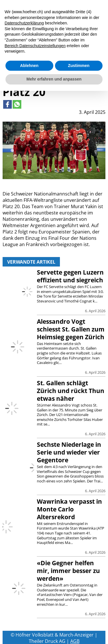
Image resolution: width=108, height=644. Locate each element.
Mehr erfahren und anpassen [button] (54, 79)
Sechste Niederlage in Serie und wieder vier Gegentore (69, 452)
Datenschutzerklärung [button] (24, 23)
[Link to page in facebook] (7, 104)
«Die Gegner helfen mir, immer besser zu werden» (68, 571)
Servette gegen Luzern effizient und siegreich (70, 276)
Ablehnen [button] (29, 66)
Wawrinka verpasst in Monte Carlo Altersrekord (69, 509)
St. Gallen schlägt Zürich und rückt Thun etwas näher (71, 391)
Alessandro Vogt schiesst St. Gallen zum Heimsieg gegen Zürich (71, 329)
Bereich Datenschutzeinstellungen (35, 46)
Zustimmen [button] (79, 66)
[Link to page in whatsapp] (17, 104)
